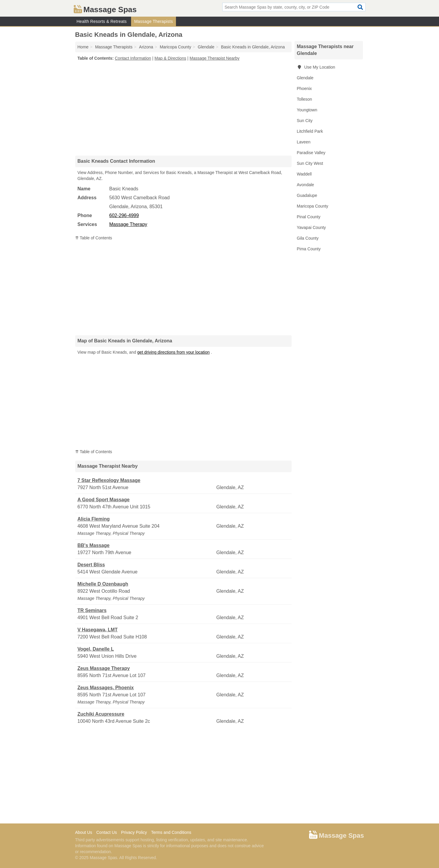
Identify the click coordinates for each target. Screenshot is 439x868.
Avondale (306, 185)
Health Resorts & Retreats (102, 21)
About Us (84, 832)
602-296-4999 (124, 215)
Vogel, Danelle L (96, 649)
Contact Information (133, 58)
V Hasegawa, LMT (98, 630)
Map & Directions (170, 58)
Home (83, 47)
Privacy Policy (134, 832)
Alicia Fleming (94, 519)
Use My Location (316, 67)
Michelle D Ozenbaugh (103, 584)
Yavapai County (311, 227)
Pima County (309, 249)
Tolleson (305, 99)
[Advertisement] (183, 108)
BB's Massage (94, 545)
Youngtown (307, 110)
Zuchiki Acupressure (101, 714)
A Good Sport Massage (104, 500)
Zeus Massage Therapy (104, 668)
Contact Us (107, 832)
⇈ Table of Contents (94, 238)
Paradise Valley (311, 153)
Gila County (308, 238)
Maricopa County (313, 206)
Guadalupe (307, 195)
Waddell (304, 174)
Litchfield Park (310, 131)
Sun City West (310, 163)
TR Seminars (92, 610)
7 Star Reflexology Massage (109, 480)
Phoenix (305, 88)
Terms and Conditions (171, 832)
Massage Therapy (128, 224)
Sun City (305, 121)
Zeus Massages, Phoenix (106, 688)
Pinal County (309, 217)
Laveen (304, 142)
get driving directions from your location (174, 352)
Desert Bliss (91, 565)
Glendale (305, 78)
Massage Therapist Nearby (215, 58)
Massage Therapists (153, 21)
